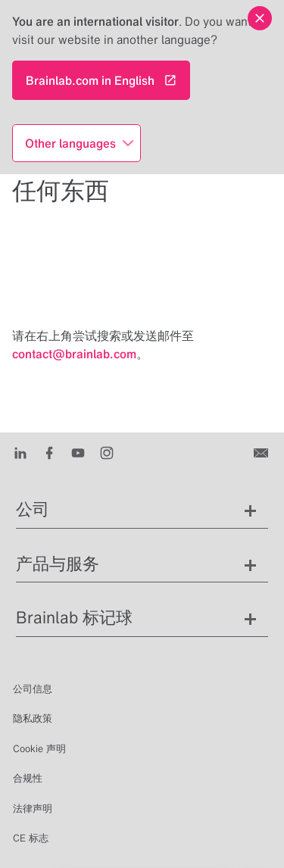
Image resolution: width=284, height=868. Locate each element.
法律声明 (33, 809)
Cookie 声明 (39, 749)
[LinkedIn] (24, 452)
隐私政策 (33, 718)
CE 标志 (31, 838)
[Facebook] (53, 452)
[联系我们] (262, 452)
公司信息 (33, 689)
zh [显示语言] (77, 839)
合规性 (28, 778)
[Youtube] (81, 452)
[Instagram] (110, 452)
